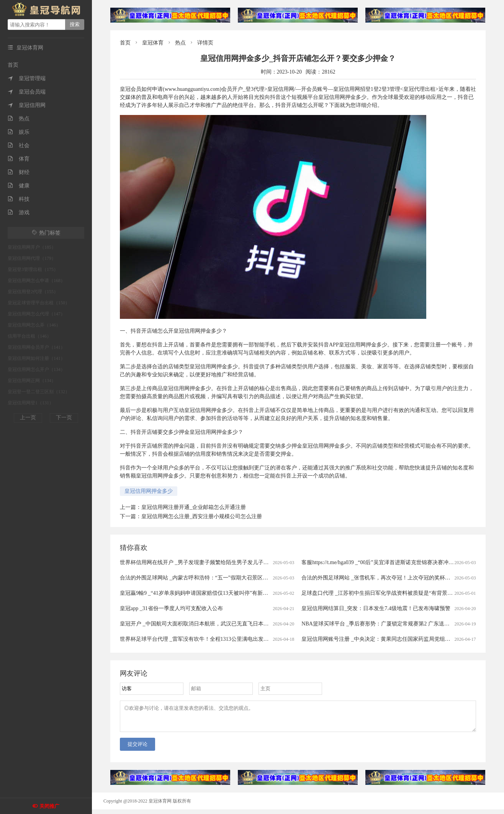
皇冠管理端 (27, 78)
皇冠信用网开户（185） (32, 247)
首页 (13, 65)
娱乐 (19, 132)
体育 (19, 159)
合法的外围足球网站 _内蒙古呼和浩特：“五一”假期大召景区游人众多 (202, 578)
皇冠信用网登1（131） (31, 403)
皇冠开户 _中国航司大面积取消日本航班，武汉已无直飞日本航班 (197, 624)
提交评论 (137, 749)
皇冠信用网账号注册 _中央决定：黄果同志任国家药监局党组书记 (379, 639)
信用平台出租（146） (29, 336)
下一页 (64, 418)
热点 (19, 119)
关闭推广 (49, 806)
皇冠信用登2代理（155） (33, 292)
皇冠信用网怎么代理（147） (36, 314)
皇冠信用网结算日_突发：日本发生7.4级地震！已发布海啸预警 (376, 608)
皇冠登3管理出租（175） (33, 269)
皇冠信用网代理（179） (32, 258)
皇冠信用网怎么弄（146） (34, 325)
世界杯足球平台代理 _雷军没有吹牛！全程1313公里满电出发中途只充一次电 (210, 639)
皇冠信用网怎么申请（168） (36, 281)
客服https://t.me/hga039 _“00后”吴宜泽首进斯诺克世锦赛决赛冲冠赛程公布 (388, 562)
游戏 (19, 213)
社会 (19, 145)
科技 (19, 199)
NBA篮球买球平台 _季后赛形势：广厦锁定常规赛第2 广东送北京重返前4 (388, 624)
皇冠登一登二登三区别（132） (39, 392)
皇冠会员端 (27, 92)
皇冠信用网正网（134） (32, 381)
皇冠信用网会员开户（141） (36, 347)
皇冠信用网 (27, 105)
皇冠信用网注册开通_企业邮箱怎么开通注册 (194, 507)
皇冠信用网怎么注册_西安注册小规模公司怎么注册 (202, 516)
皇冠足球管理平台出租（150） (39, 303)
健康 (19, 186)
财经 (19, 172)
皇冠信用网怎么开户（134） (36, 369)
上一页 (28, 418)
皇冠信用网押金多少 (149, 491)
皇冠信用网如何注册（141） (36, 358)
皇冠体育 (153, 43)
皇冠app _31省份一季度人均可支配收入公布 (171, 608)
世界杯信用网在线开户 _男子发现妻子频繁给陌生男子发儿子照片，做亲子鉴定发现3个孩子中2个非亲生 (243, 562)
